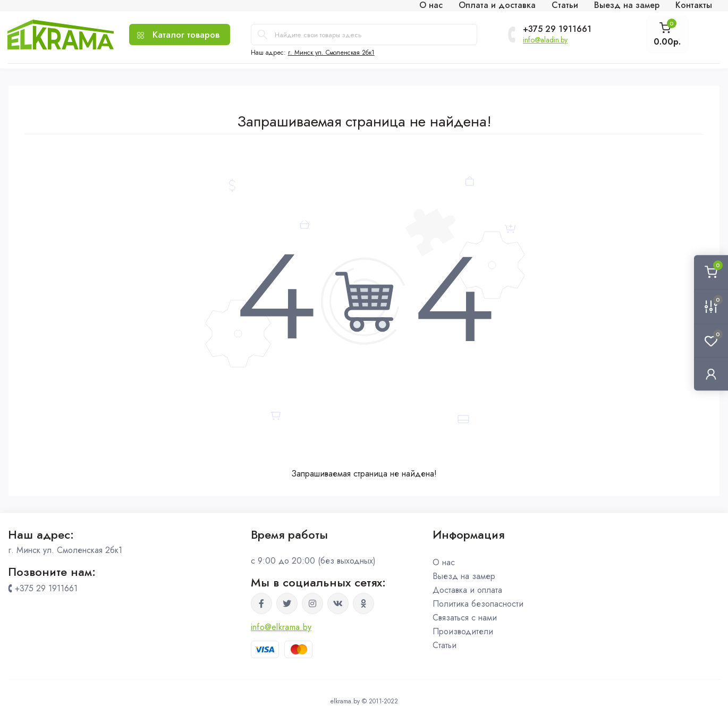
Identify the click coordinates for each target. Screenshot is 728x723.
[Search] (263, 35)
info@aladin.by (545, 40)
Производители (463, 631)
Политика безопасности (478, 604)
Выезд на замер (464, 576)
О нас (444, 562)
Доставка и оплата (467, 590)
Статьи (445, 645)
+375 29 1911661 (557, 29)
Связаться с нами (465, 618)
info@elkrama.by (281, 627)
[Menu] (180, 35)
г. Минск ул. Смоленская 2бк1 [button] (331, 53)
